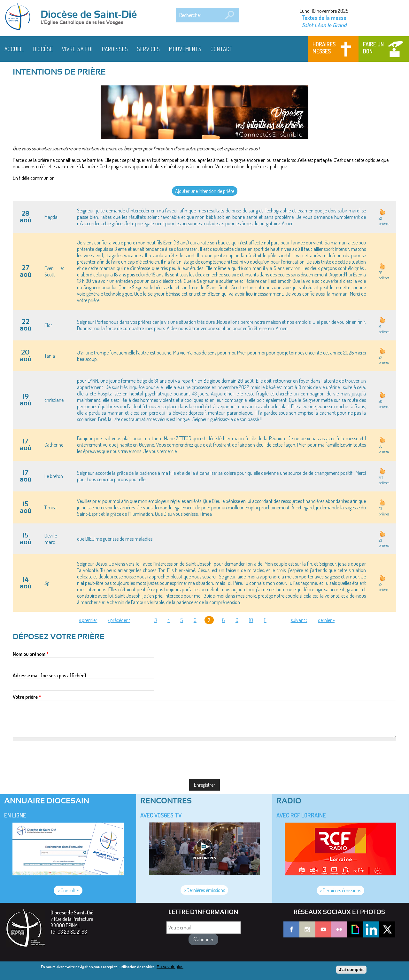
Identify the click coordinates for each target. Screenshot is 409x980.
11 (265, 620)
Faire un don (373, 48)
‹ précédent (119, 620)
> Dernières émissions (204, 890)
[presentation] (61, 753)
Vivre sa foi (77, 49)
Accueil (14, 49)
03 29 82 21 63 (72, 932)
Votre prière (27, 697)
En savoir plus (170, 967)
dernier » (326, 620)
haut (382, 212)
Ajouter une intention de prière (205, 191)
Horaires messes (324, 48)
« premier (88, 620)
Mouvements (185, 49)
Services (149, 49)
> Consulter (68, 890)
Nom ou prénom (31, 654)
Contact (222, 49)
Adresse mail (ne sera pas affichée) (50, 675)
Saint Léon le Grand (324, 25)
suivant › (299, 620)
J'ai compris (351, 970)
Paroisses (115, 49)
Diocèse (43, 49)
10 (251, 620)
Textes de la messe (324, 18)
